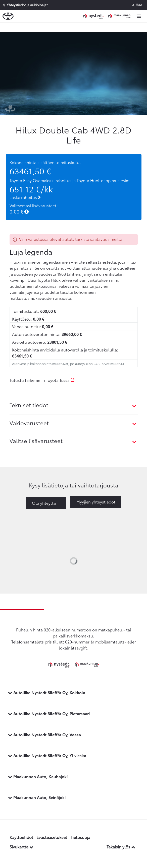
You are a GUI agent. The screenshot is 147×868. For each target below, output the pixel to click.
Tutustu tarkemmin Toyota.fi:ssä (42, 380)
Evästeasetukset (52, 837)
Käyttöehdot (21, 837)
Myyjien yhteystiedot (96, 502)
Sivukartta (21, 847)
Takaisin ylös (121, 847)
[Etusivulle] (109, 16)
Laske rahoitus (25, 197)
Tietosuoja (80, 837)
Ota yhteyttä (44, 503)
